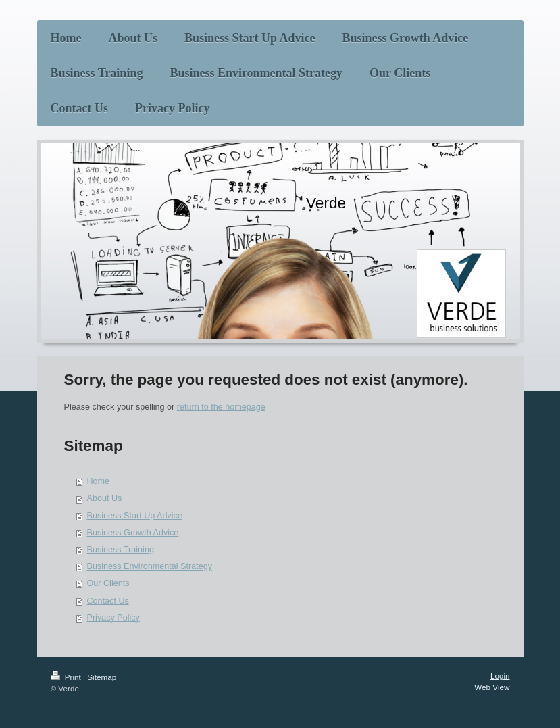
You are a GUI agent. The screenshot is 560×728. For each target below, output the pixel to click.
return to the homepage (221, 407)
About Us (105, 498)
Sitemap (102, 677)
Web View (492, 687)
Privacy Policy (113, 618)
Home (99, 481)
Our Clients (108, 583)
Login (500, 676)
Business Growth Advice (133, 533)
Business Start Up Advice (135, 516)
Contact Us (108, 601)
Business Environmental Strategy (150, 566)
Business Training (121, 550)
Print (67, 677)
